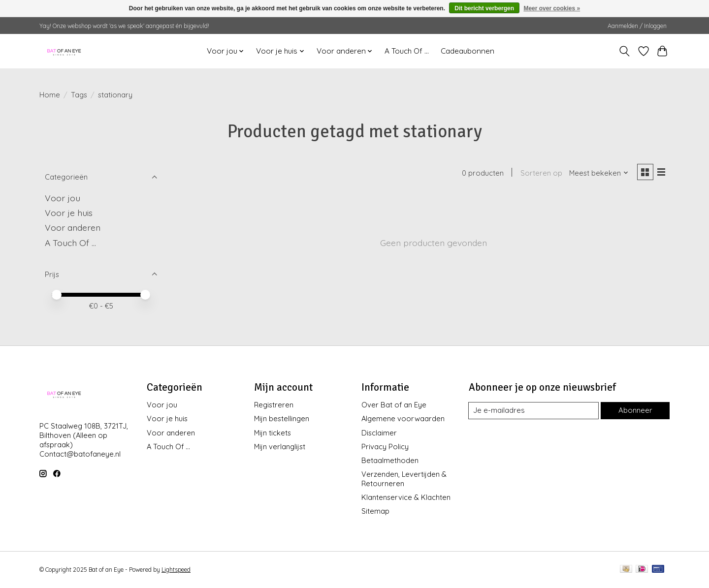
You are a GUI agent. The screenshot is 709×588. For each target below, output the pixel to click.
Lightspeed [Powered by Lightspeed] (176, 570)
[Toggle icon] (625, 51)
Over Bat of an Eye (394, 405)
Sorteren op (540, 173)
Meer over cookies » (552, 8)
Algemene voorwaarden (403, 418)
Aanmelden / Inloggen (637, 26)
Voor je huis (69, 213)
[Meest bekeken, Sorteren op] (598, 173)
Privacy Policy (385, 447)
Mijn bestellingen (282, 418)
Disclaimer (379, 433)
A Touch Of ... (407, 51)
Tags (79, 95)
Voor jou (63, 198)
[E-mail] (533, 411)
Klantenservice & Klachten (406, 497)
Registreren (274, 405)
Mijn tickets (273, 433)
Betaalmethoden (390, 460)
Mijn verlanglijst (280, 447)
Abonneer (635, 411)
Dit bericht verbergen (484, 8)
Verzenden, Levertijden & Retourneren (404, 479)
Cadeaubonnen (467, 51)
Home (50, 95)
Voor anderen (73, 227)
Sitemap (375, 511)
